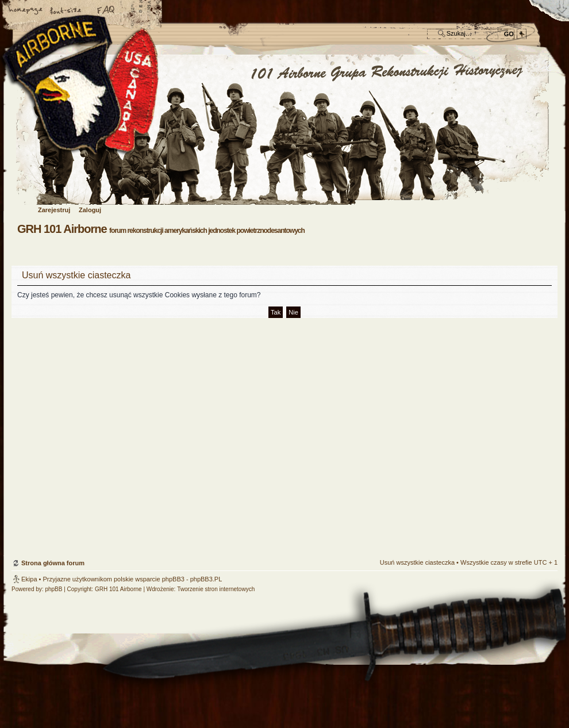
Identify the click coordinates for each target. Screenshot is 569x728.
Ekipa (29, 579)
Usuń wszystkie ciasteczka (417, 562)
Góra (543, 492)
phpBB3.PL (206, 579)
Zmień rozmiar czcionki (66, 11)
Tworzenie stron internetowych (216, 589)
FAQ (106, 11)
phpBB (53, 589)
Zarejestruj (54, 210)
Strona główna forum (283, 130)
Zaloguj (90, 210)
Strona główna (26, 11)
